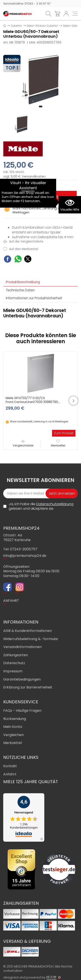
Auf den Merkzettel (21, 249)
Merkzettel (58, 444)
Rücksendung (15, 719)
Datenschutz (14, 663)
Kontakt (10, 766)
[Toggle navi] (75, 14)
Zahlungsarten (16, 655)
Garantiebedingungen (22, 679)
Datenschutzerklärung (55, 504)
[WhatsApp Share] (18, 260)
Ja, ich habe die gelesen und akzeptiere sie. (41, 506)
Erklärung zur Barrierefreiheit (28, 687)
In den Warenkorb (41, 197)
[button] (41, 106)
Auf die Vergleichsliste (23, 242)
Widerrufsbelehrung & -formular (31, 639)
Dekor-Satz (70, 26)
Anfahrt (10, 774)
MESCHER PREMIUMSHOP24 (33, 966)
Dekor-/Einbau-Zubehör (42, 26)
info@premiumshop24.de (25, 556)
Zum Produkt (64, 433)
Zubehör (16, 26)
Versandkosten (34, 177)
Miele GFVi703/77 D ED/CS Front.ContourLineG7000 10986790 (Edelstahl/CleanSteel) (32, 402)
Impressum (13, 671)
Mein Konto (13, 727)
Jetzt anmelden (62, 493)
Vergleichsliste (23, 444)
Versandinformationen (22, 647)
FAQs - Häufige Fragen (22, 711)
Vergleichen (13, 735)
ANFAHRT (11, 601)
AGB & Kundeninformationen (28, 631)
